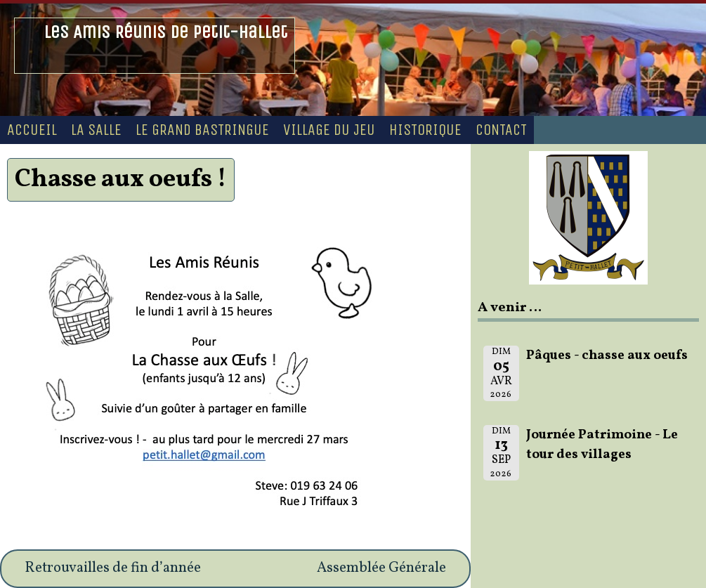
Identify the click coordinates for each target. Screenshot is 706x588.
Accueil (32, 130)
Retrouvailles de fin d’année (113, 568)
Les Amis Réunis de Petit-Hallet (165, 32)
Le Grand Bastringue (202, 130)
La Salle (96, 130)
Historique (425, 130)
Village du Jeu (329, 130)
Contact (501, 130)
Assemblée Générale (381, 568)
